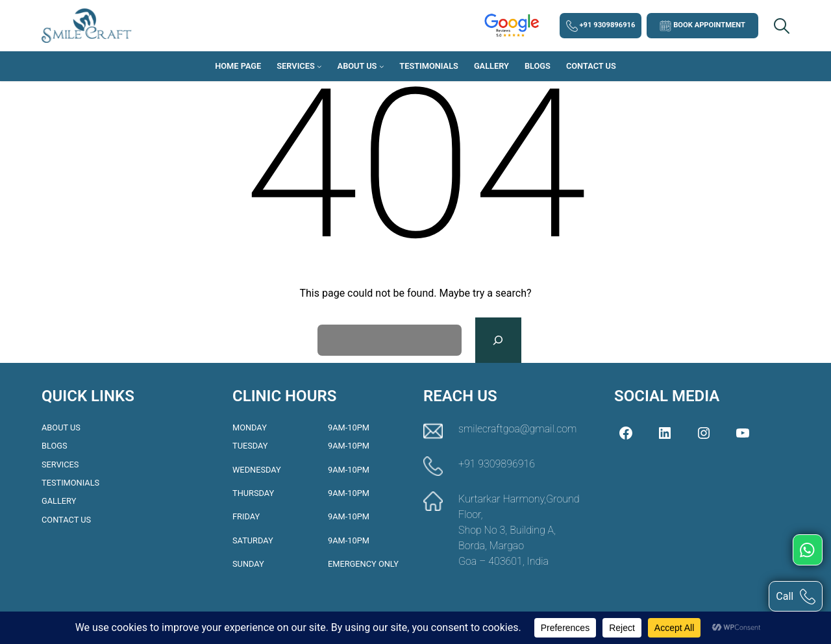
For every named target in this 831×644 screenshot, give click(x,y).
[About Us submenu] (382, 66)
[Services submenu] (319, 66)
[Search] (498, 340)
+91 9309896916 (601, 26)
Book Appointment (702, 26)
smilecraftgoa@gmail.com (517, 429)
